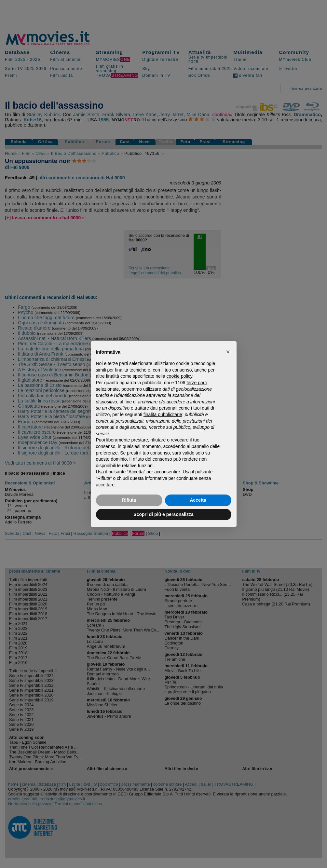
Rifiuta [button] (129, 500)
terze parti (197, 383)
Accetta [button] (198, 500)
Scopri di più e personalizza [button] (163, 514)
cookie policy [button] (179, 376)
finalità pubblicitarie (163, 414)
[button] (228, 352)
